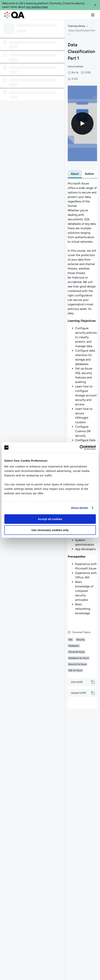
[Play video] (82, 124)
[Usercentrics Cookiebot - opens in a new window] (79, 447)
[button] (95, 5)
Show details (80, 508)
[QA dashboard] (14, 15)
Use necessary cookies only (50, 530)
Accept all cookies (50, 519)
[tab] (75, 175)
